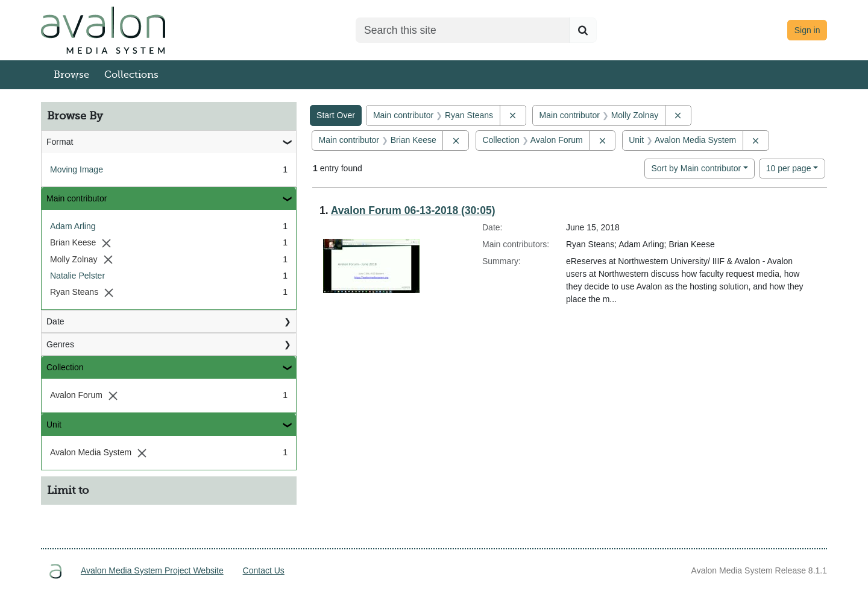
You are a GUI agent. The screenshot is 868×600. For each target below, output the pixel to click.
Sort (696, 168)
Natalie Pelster (77, 276)
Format (60, 142)
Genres (60, 344)
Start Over (336, 115)
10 (789, 167)
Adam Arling (73, 226)
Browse (71, 75)
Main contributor (77, 198)
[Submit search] (583, 30)
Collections (131, 75)
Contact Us (264, 570)
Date (55, 321)
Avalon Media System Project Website (152, 570)
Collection (65, 367)
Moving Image (77, 169)
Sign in (807, 30)
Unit (54, 425)
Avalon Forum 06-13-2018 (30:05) (413, 210)
